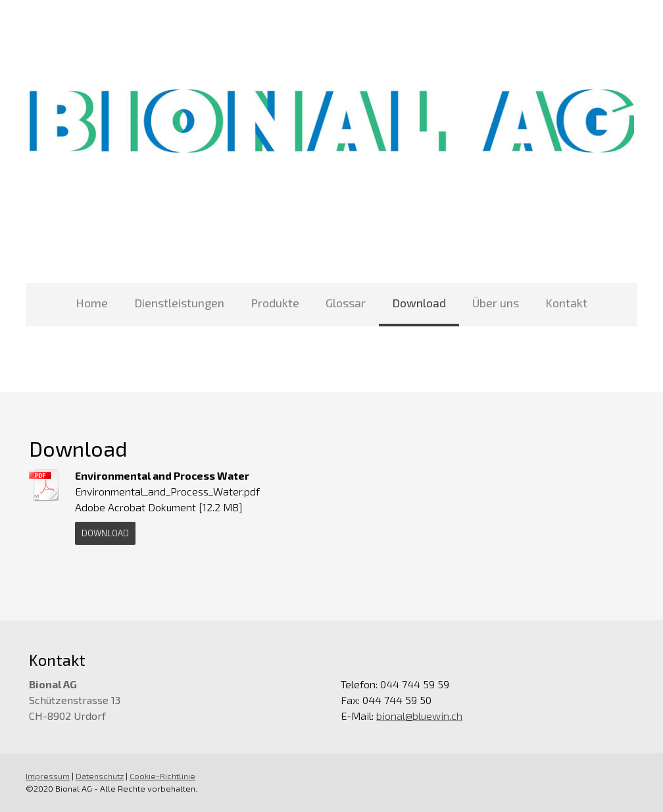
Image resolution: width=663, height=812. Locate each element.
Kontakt (566, 303)
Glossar (346, 303)
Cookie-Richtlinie (162, 776)
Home (92, 303)
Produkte (275, 303)
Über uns (496, 303)
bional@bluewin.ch (419, 716)
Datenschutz (100, 776)
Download (419, 303)
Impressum (48, 776)
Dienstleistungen (179, 303)
